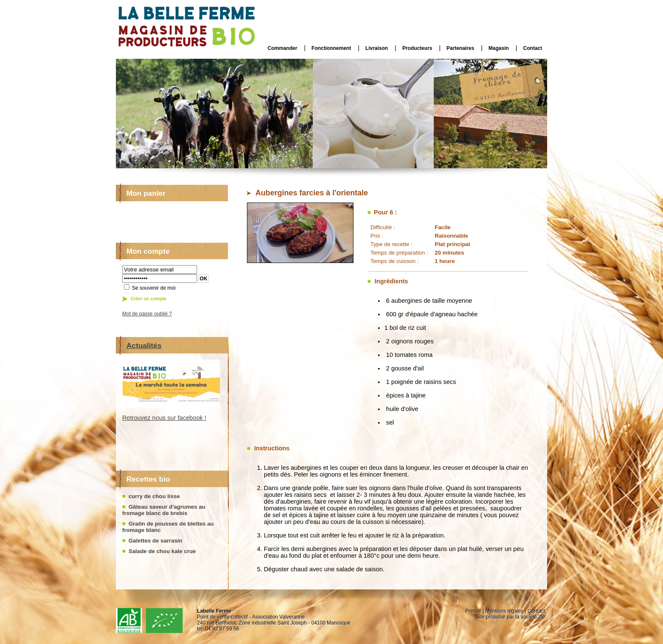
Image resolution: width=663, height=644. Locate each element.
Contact (533, 48)
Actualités (144, 345)
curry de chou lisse (154, 496)
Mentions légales (504, 611)
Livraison (377, 48)
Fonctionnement (331, 48)
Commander (282, 48)
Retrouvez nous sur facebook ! (164, 418)
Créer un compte (149, 299)
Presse (473, 611)
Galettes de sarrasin (155, 541)
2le (542, 617)
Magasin (499, 48)
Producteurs (417, 48)
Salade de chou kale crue (162, 551)
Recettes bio (148, 479)
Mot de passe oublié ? (147, 314)
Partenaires (460, 48)
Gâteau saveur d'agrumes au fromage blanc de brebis (164, 510)
